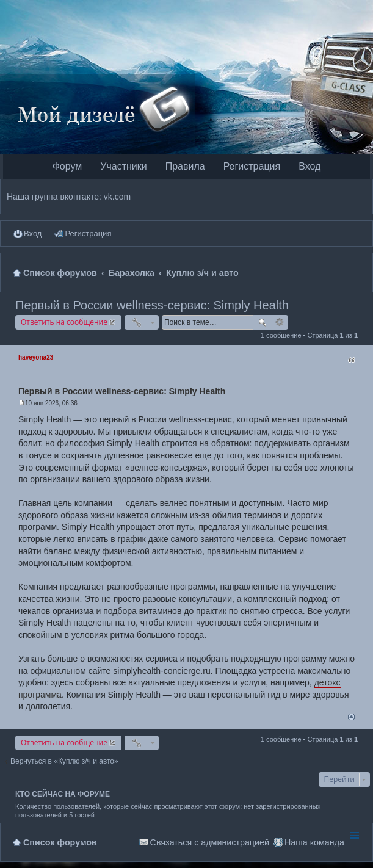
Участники (123, 166)
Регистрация (252, 166)
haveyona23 (36, 357)
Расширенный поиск (280, 322)
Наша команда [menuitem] (314, 842)
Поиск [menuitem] (361, 273)
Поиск (263, 322)
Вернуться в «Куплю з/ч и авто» (64, 761)
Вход (310, 166)
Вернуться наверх (351, 717)
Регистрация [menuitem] (88, 233)
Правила (185, 166)
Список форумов (60, 842)
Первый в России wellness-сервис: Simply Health (152, 305)
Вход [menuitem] (33, 233)
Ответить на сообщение (64, 322)
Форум (67, 166)
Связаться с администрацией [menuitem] (210, 842)
